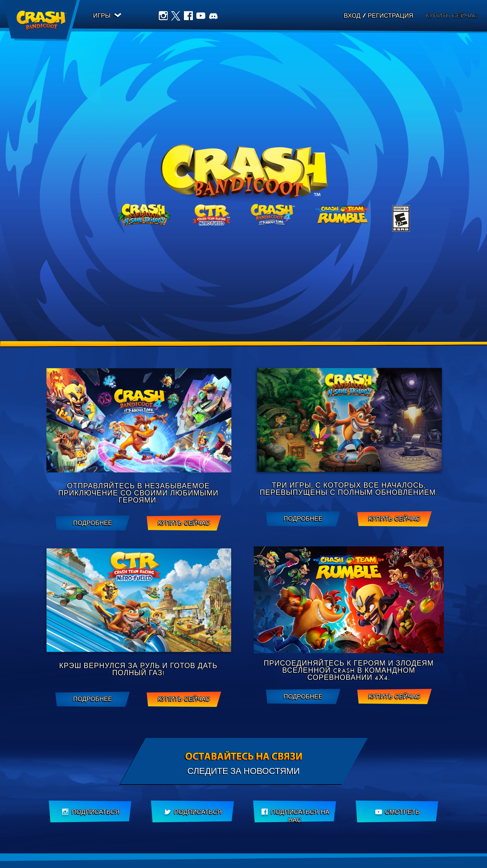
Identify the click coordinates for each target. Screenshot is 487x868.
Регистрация (391, 16)
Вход (352, 16)
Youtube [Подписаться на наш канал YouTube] (202, 16)
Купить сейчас (452, 16)
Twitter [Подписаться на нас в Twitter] (177, 16)
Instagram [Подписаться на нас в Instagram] (164, 16)
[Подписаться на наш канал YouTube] (397, 812)
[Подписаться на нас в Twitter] (192, 812)
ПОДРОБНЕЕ (93, 523)
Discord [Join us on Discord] (214, 16)
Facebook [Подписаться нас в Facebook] (189, 16)
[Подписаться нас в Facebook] (295, 812)
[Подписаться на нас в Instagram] (90, 812)
